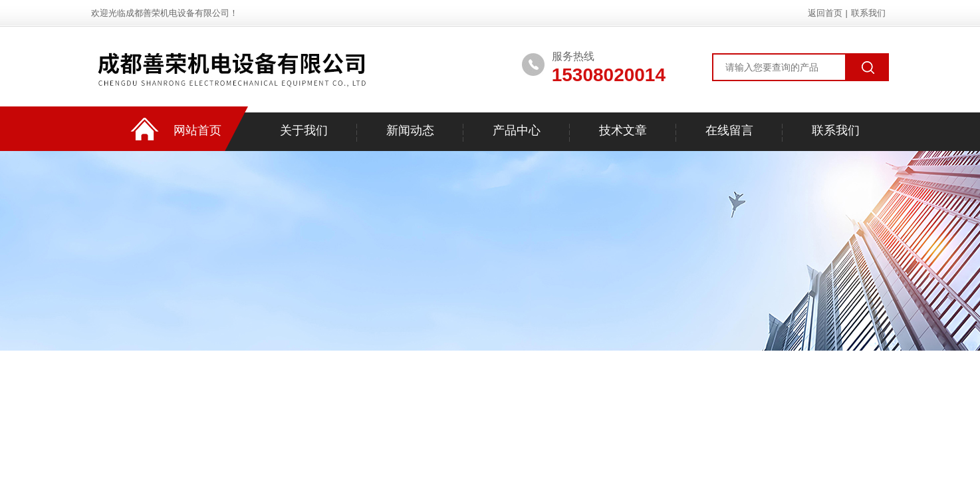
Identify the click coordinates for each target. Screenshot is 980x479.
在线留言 (729, 130)
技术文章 (623, 130)
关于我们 (304, 130)
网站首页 (197, 130)
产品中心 (517, 130)
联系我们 (868, 13)
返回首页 (825, 13)
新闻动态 (410, 130)
